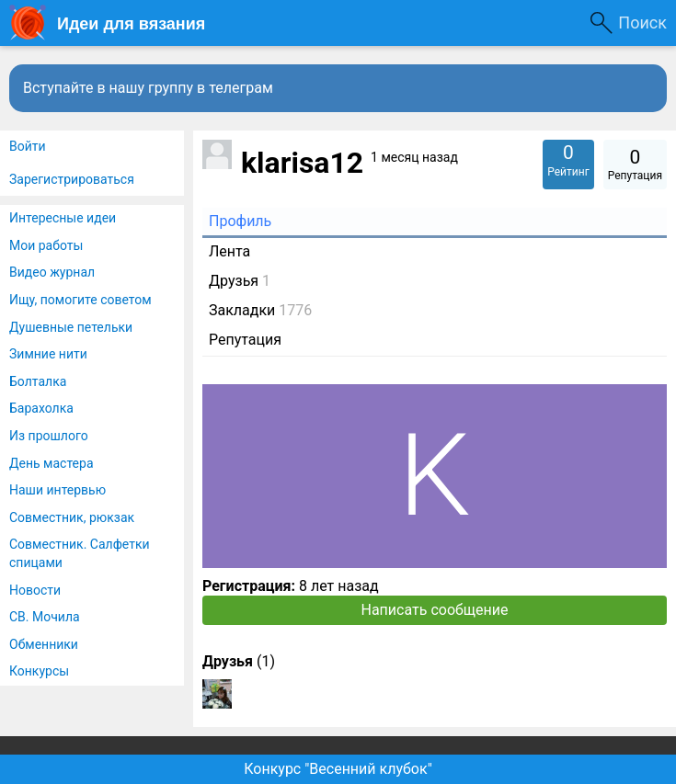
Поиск (642, 23)
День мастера (52, 463)
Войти (28, 146)
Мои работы (46, 245)
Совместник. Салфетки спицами (80, 553)
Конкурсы (39, 671)
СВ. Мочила (45, 617)
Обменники (44, 644)
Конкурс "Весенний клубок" (338, 769)
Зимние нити (48, 354)
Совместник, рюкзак (72, 517)
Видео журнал (52, 272)
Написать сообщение (435, 610)
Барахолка (41, 408)
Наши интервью (57, 490)
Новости (35, 590)
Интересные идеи (63, 218)
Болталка (38, 381)
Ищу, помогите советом (80, 300)
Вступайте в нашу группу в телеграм (148, 88)
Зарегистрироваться (72, 179)
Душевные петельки (71, 327)
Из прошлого (49, 436)
